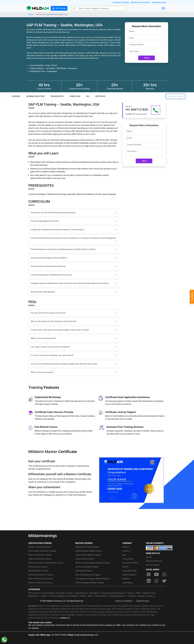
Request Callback (176, 96)
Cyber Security (100, 596)
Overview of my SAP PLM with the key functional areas (53, 213)
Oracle (70, 593)
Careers (149, 557)
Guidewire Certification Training (40, 575)
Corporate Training (121, 2)
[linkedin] (149, 581)
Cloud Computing (48, 593)
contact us (65, 618)
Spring (150, 596)
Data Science (81, 593)
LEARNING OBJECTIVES (35, 96)
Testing (130, 593)
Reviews (126, 567)
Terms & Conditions (124, 601)
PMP (138, 593)
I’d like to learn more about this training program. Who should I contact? (60, 330)
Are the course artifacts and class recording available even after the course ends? (64, 364)
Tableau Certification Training (40, 559)
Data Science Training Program (87, 547)
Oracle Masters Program (85, 559)
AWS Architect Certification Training (42, 551)
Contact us (127, 551)
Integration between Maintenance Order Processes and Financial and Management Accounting (70, 283)
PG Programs (33, 593)
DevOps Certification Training (40, 547)
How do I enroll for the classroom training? (48, 313)
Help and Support (129, 575)
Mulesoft (141, 596)
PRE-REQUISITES (57, 96)
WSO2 (83, 596)
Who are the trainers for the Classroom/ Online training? (54, 321)
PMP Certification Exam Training (41, 579)
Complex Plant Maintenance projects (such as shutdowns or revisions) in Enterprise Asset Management (73, 238)
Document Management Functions (45, 221)
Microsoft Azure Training (38, 567)
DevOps (61, 593)
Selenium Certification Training (40, 583)
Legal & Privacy (143, 601)
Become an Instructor (140, 2)
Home (31, 14)
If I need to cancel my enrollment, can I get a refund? (52, 355)
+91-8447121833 (59, 635)
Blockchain (73, 596)
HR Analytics (94, 593)
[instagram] (164, 574)
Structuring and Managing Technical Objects (49, 258)
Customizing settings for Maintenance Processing (51, 275)
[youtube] (156, 574)
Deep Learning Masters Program (88, 575)
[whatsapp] (156, 581)
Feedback (126, 579)
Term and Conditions (130, 563)
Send (146, 58)
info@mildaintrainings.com (86, 635)
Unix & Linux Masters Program (87, 567)
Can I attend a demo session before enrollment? (50, 347)
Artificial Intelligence (58, 596)
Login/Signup (127, 583)
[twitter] (164, 581)
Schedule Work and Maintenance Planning (48, 266)
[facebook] (149, 574)
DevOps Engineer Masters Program (89, 551)
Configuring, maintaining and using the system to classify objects (57, 230)
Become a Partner (153, 565)
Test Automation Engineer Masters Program (92, 579)
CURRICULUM (75, 96)
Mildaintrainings (43, 536)
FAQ (88, 96)
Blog (124, 555)
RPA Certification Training (38, 571)
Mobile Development (117, 596)
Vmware (131, 596)
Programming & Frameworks (113, 593)
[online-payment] (159, 548)
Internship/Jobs (159, 2)
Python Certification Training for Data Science (46, 563)
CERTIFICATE (100, 96)
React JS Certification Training (40, 555)
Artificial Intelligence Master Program (90, 583)
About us (126, 547)
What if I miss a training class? (43, 338)
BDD (90, 596)
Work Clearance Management (43, 292)
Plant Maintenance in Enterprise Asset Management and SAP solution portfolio (63, 249)
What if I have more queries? (42, 372)
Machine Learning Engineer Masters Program (93, 563)
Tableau (44, 596)
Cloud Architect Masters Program (88, 555)
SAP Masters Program (84, 571)
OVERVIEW (16, 96)
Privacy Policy (128, 559)
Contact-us (192, 297)
